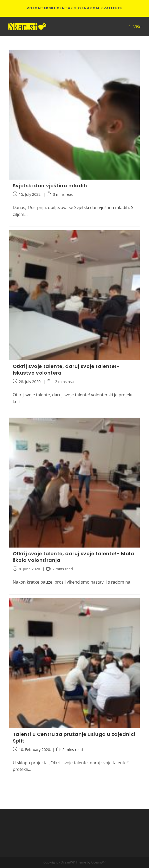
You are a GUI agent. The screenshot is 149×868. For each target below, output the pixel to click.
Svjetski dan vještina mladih (50, 186)
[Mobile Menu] (135, 27)
